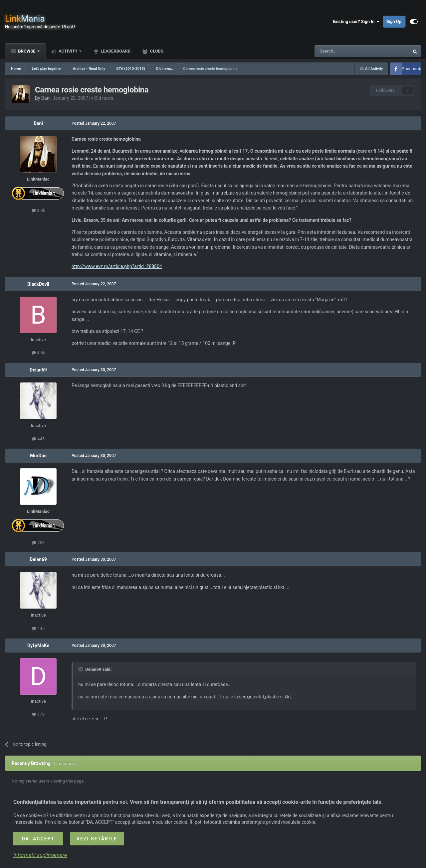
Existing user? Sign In (356, 22)
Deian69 (38, 370)
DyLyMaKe (38, 646)
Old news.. (105, 98)
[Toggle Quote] (81, 669)
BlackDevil (38, 284)
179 (38, 714)
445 (38, 439)
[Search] (346, 51)
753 (38, 543)
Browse (27, 51)
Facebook (412, 69)
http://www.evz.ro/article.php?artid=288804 (117, 266)
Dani (46, 98)
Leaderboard (115, 51)
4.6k (38, 353)
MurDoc (38, 456)
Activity (68, 51)
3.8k (38, 210)
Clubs (156, 51)
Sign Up (394, 21)
